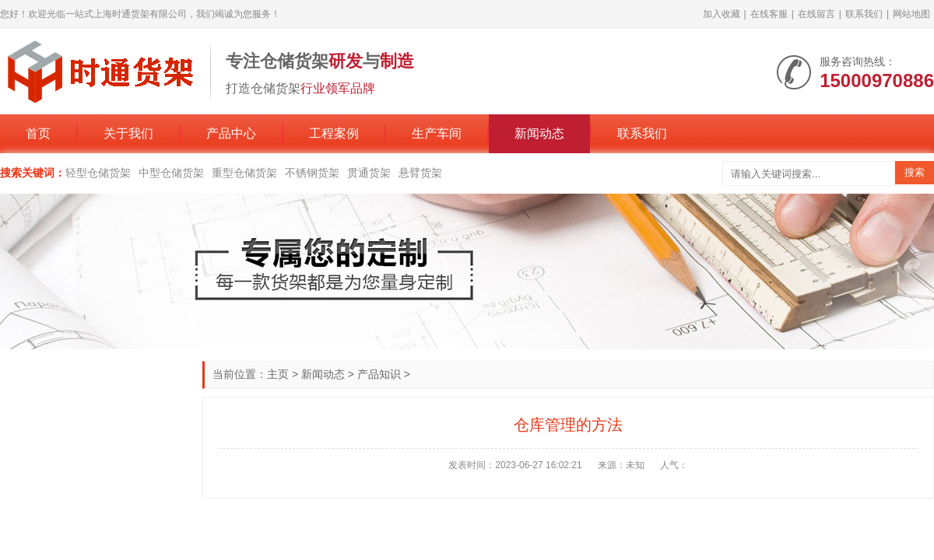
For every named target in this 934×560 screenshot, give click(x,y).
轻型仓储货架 (98, 173)
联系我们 (864, 14)
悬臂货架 (420, 173)
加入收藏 (722, 14)
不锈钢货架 (312, 173)
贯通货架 (369, 173)
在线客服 (769, 14)
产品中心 (231, 133)
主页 (278, 374)
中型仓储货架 (171, 173)
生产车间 (437, 133)
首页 (38, 133)
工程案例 (334, 133)
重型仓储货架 (244, 173)
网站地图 (911, 14)
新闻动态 (539, 133)
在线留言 (816, 14)
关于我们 (128, 133)
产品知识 (379, 374)
